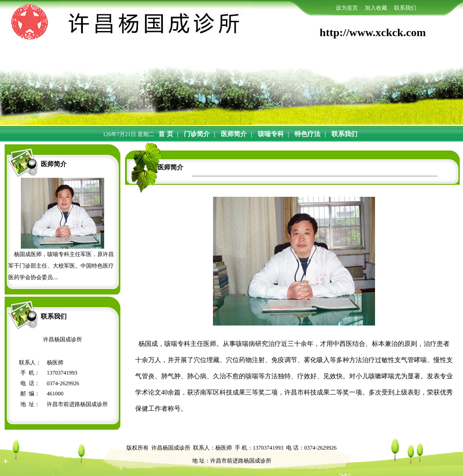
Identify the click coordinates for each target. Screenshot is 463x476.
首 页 (166, 134)
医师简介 (234, 134)
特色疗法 (307, 134)
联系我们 (344, 134)
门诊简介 (197, 134)
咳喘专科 (271, 134)
